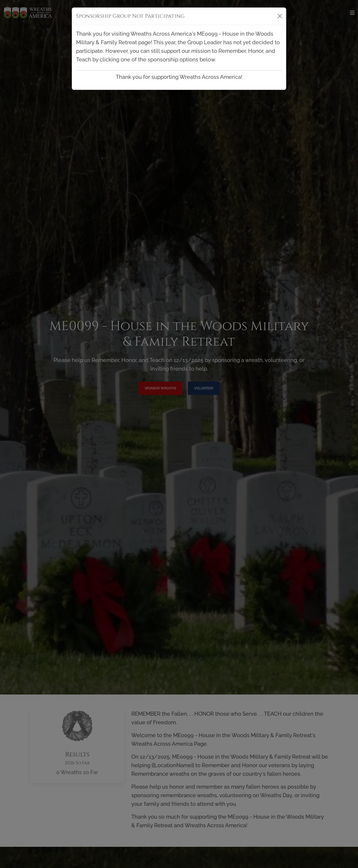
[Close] (280, 16)
